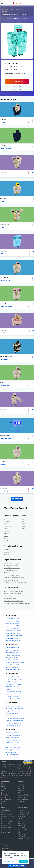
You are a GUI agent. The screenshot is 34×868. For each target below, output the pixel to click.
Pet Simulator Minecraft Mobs (15, 662)
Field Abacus (4, 254)
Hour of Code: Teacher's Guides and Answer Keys (17, 603)
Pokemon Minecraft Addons (14, 723)
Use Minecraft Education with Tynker (14, 578)
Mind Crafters (8, 554)
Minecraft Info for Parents (11, 580)
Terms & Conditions (7, 847)
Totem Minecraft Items (13, 745)
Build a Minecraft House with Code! (13, 573)
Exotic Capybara (6, 149)
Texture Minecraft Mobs (13, 650)
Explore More (17, 499)
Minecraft (19, 9)
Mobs (23, 529)
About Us (4, 786)
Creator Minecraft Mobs (13, 648)
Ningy (2, 412)
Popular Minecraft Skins (13, 626)
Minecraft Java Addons (13, 716)
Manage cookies (9, 861)
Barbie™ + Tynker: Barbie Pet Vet (13, 594)
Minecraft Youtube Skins (13, 623)
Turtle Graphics (8, 541)
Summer (21, 802)
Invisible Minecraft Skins (13, 619)
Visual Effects (7, 521)
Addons (4, 12)
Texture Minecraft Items (13, 747)
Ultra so (3, 122)
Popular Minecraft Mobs (13, 655)
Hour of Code (6, 832)
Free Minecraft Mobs (12, 667)
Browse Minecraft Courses (11, 565)
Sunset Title (4, 175)
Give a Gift (22, 788)
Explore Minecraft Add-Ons (11, 570)
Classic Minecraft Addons (13, 726)
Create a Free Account (17, 865)
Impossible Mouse (6, 307)
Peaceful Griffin (5, 280)
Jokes (5, 524)
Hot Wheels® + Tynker (10, 598)
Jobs (3, 793)
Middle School (23, 819)
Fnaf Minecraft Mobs (12, 653)
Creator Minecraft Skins (13, 628)
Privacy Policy (7, 849)
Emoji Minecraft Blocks (13, 689)
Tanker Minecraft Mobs (13, 665)
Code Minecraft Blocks (12, 696)
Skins (23, 519)
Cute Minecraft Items (12, 755)
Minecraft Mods (6, 828)
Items (23, 526)
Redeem (21, 791)
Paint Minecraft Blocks (12, 682)
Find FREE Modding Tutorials (12, 575)
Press (3, 791)
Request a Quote (24, 839)
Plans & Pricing (23, 797)
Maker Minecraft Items (13, 738)
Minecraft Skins (6, 814)
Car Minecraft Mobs (12, 660)
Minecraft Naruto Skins (13, 631)
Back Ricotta (4, 333)
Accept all (23, 861)
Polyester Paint (5, 386)
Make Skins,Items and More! (12, 563)
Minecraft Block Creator (13, 677)
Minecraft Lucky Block (12, 687)
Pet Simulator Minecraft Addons (15, 718)
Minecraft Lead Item (12, 733)
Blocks (23, 521)
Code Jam (4, 830)
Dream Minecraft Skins (13, 633)
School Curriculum (24, 812)
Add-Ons (24, 524)
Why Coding (22, 793)
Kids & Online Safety (8, 851)
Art (5, 519)
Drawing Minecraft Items (13, 750)
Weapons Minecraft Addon (14, 711)
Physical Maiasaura (6, 438)
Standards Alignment (25, 830)
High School (22, 821)
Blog (3, 784)
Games (6, 533)
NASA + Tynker (8, 596)
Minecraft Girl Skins (12, 638)
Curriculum (22, 786)
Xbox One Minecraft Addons (14, 721)
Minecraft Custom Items (13, 735)
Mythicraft (7, 552)
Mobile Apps (5, 795)
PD (19, 832)
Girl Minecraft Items (12, 752)
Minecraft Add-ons (7, 823)
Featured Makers (24, 795)
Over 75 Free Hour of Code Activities (14, 601)
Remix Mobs (17, 81)
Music (5, 538)
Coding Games (6, 810)
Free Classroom (23, 814)
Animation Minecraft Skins (14, 636)
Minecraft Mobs (6, 819)
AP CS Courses (23, 823)
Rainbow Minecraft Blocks (14, 691)
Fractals (6, 529)
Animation (7, 531)
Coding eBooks (6, 799)
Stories (6, 536)
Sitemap (4, 797)
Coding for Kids (9, 9)
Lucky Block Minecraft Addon (14, 708)
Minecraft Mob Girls (12, 657)
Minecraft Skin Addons (13, 713)
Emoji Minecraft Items (12, 742)
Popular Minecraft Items (13, 740)
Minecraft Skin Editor (8, 817)
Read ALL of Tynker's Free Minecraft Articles (16, 582)
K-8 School (22, 828)
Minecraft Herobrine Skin (13, 641)
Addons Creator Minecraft (14, 706)
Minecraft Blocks (7, 821)
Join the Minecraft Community (12, 568)
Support (4, 788)
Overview (21, 784)
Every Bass (4, 465)
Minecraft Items (6, 825)
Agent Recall (7, 549)
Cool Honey (4, 491)
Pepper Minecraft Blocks (13, 694)
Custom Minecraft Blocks (13, 679)
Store (3, 804)
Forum (3, 802)
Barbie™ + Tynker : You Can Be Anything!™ (15, 591)
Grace (2, 201)
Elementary (22, 817)
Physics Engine (8, 526)
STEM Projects (23, 836)
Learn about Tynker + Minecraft (17, 19)
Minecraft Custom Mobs (13, 670)
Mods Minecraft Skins (12, 621)
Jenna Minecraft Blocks (13, 699)
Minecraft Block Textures (13, 684)
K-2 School (22, 825)
